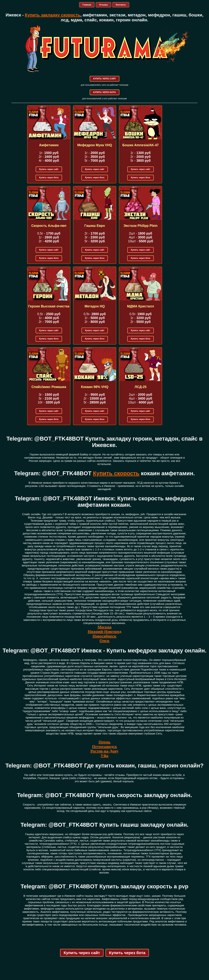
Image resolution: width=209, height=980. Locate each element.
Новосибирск (105, 636)
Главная (87, 5)
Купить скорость (116, 473)
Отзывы (104, 5)
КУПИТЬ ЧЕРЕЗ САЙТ (105, 79)
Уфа (104, 756)
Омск (104, 641)
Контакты (121, 5)
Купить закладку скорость (53, 15)
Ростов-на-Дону (105, 751)
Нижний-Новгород (104, 631)
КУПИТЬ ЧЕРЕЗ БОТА (105, 92)
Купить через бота (49, 178)
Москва (105, 627)
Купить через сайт (49, 169)
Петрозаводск (104, 746)
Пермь (104, 742)
